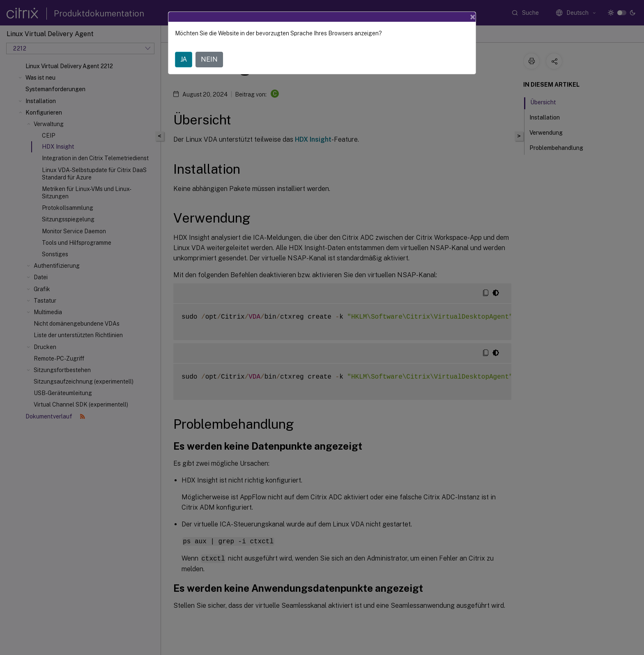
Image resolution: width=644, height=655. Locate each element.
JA (184, 59)
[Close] (473, 17)
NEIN (209, 59)
